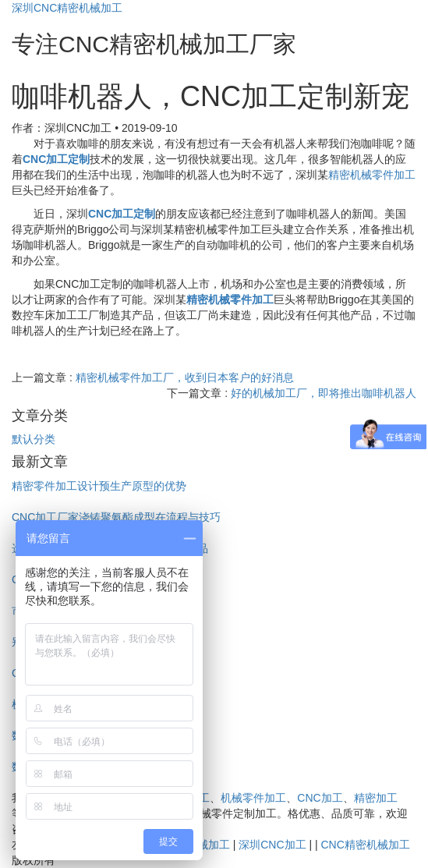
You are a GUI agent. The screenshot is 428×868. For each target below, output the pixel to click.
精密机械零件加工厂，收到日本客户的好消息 (185, 377)
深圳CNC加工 (272, 845)
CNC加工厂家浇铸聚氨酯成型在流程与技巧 (116, 517)
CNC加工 (320, 798)
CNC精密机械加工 (365, 845)
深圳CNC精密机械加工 (67, 8)
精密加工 (376, 798)
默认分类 (34, 439)
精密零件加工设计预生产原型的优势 (99, 486)
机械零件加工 (253, 798)
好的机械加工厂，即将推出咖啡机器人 (324, 393)
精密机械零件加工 (372, 175)
